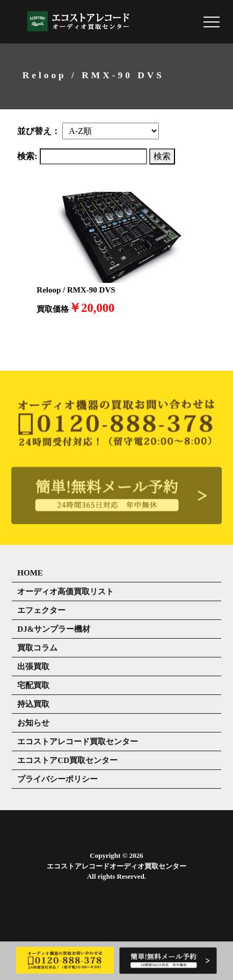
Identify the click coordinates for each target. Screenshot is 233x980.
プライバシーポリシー (57, 779)
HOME (30, 573)
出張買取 (33, 667)
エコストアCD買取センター (67, 760)
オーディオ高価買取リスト (65, 592)
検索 (162, 156)
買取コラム (37, 648)
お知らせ (33, 723)
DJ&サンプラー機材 (54, 629)
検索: (27, 156)
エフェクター (41, 610)
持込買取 (33, 704)
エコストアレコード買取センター (78, 742)
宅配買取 (33, 685)
